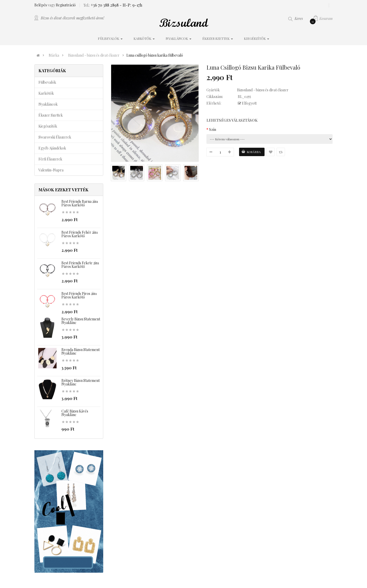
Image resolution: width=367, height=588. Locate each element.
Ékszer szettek (51, 115)
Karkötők (46, 93)
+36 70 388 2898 (104, 5)
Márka (54, 55)
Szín (213, 129)
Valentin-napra (51, 170)
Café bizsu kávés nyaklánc (75, 413)
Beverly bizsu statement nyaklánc (81, 321)
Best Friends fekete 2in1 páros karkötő (80, 265)
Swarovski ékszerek (55, 137)
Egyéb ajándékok (52, 148)
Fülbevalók (47, 82)
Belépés (41, 5)
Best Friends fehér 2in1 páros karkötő (80, 234)
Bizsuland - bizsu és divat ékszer (94, 55)
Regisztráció (66, 5)
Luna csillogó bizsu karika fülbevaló (155, 55)
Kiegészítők (48, 126)
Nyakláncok (48, 104)
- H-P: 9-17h (130, 5)
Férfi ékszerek (50, 159)
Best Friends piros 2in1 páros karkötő (79, 295)
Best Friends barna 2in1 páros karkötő (80, 203)
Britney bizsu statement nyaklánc (81, 382)
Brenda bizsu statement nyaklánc (81, 351)
